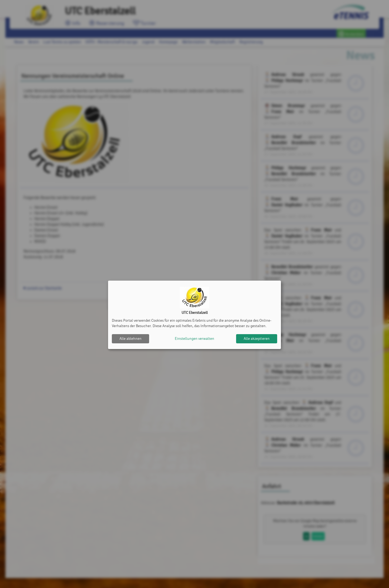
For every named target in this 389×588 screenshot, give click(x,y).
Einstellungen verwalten (194, 339)
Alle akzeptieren (257, 339)
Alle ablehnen (130, 339)
